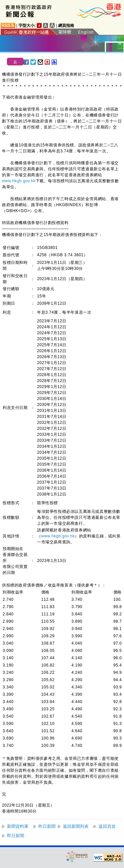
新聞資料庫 (18, 826)
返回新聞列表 (76, 826)
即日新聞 (16, 836)
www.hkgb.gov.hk (19, 181)
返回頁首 (107, 826)
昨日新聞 (47, 826)
